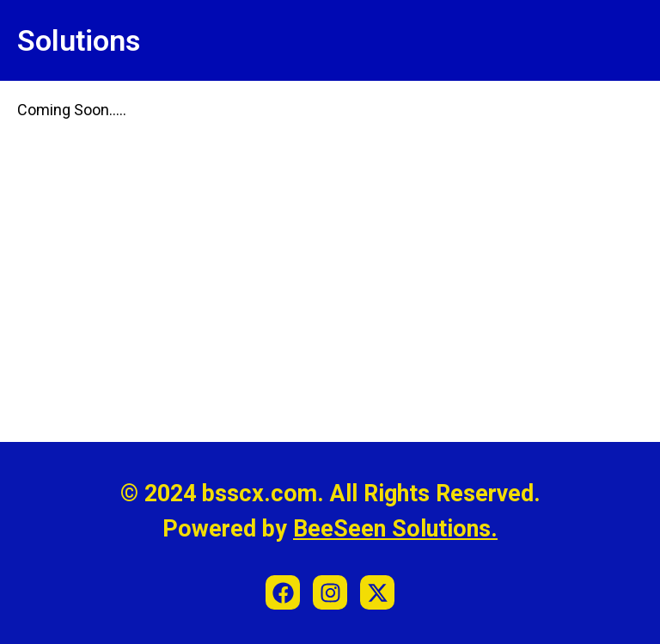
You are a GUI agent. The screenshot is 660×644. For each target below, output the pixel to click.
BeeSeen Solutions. (395, 529)
